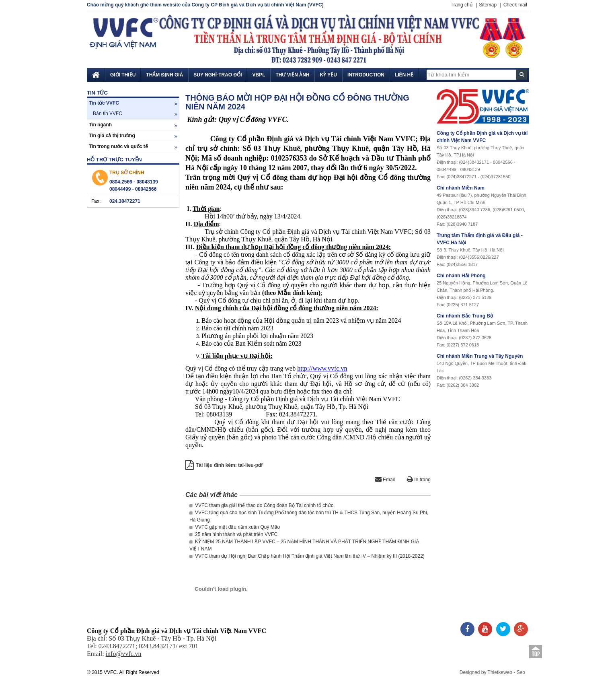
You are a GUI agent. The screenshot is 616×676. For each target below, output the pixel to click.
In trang (419, 480)
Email (385, 480)
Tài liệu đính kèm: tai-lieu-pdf (229, 465)
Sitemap (488, 5)
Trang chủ (462, 5)
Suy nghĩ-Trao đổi (218, 75)
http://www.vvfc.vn (322, 368)
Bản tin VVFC (135, 114)
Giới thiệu (123, 75)
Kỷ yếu (328, 75)
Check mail (515, 5)
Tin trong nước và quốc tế (133, 147)
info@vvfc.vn (124, 654)
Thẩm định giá (164, 75)
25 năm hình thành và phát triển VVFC (233, 534)
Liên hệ (404, 75)
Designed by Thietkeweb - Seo (492, 672)
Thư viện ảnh (292, 75)
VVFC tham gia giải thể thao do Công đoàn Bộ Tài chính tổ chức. (262, 505)
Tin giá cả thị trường (133, 136)
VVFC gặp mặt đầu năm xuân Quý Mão (235, 527)
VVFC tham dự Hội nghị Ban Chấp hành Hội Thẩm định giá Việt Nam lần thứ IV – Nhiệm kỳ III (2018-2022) (307, 556)
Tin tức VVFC (133, 103)
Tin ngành (133, 125)
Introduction (366, 75)
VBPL (259, 75)
